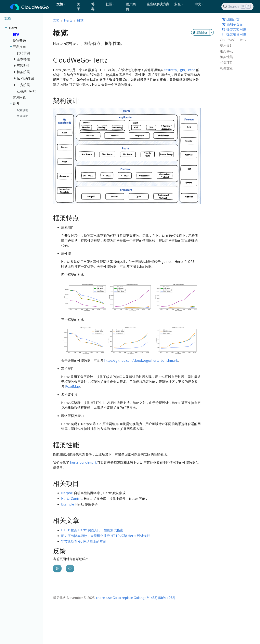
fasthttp (171, 70)
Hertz (68, 20)
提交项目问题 (234, 34)
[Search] (237, 6)
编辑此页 (231, 19)
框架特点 (226, 51)
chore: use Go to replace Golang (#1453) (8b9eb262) (136, 598)
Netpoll (67, 493)
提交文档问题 (234, 29)
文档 (56, 20)
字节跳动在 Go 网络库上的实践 (84, 541)
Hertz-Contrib (72, 499)
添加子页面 (232, 24)
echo (192, 70)
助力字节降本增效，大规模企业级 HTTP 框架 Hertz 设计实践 (106, 536)
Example (68, 504)
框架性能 (226, 57)
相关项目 (226, 63)
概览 (80, 20)
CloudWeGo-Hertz (233, 40)
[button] (65, 4)
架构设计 (226, 45)
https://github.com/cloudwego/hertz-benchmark (141, 360)
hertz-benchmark (83, 462)
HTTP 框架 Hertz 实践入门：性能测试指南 (92, 530)
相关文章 (226, 68)
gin (182, 70)
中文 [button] (198, 4)
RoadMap (73, 386)
